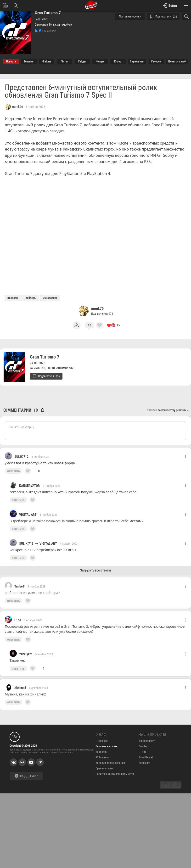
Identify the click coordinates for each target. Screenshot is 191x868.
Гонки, (53, 25)
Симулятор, (42, 25)
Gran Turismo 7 (48, 13)
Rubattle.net (146, 757)
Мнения (29, 62)
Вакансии (101, 752)
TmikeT (20, 586)
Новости (11, 62)
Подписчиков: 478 (102, 314)
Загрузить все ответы (95, 570)
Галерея (156, 62)
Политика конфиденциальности (115, 774)
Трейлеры (30, 298)
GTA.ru (143, 752)
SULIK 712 (21, 457)
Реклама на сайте (107, 746)
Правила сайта (104, 768)
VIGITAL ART (28, 515)
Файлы (47, 62)
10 (90, 325)
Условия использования (110, 763)
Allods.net (144, 763)
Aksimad (20, 688)
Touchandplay (147, 741)
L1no (18, 620)
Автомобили (65, 25)
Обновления (50, 298)
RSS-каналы (103, 757)
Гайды (82, 62)
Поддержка (27, 776)
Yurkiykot (26, 654)
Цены (177, 62)
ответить (14, 471)
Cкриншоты (137, 62)
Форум (100, 62)
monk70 (97, 309)
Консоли (13, 298)
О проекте (102, 741)
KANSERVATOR (29, 486)
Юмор (118, 62)
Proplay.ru (144, 746)
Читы (65, 62)
